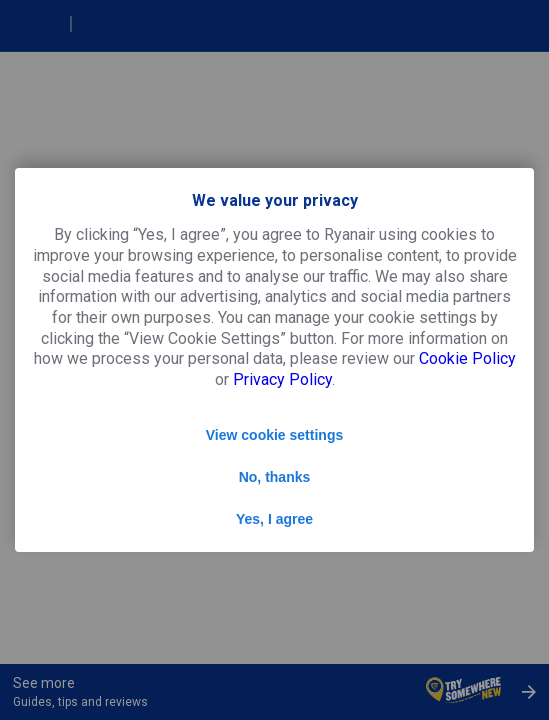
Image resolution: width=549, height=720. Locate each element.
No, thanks (275, 477)
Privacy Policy (282, 379)
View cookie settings (274, 435)
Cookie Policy (467, 358)
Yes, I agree (274, 519)
